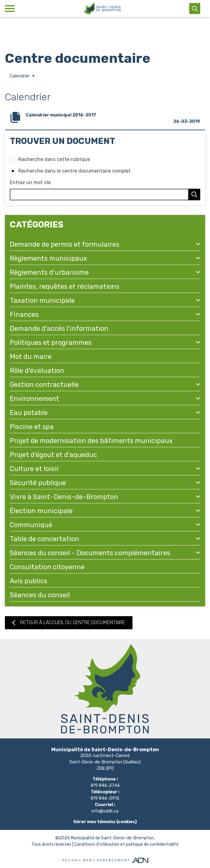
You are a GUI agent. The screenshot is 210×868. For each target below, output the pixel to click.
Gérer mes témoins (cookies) (105, 822)
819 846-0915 (105, 798)
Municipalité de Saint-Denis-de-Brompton (112, 838)
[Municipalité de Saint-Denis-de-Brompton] (102, 9)
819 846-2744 (105, 786)
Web (88, 860)
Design (70, 860)
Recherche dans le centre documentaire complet (74, 171)
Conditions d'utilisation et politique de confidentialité (126, 844)
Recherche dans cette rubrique (54, 159)
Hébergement (113, 860)
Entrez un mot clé (30, 182)
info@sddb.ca (105, 811)
